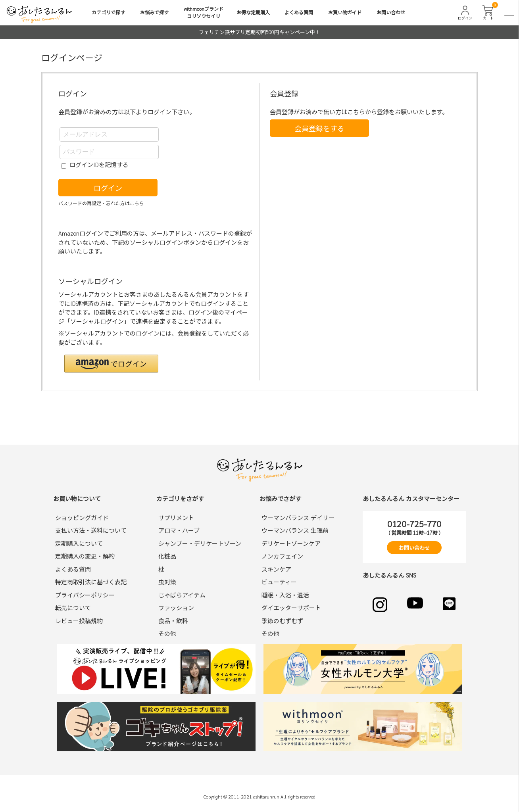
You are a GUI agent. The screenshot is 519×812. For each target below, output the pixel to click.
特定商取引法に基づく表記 (91, 582)
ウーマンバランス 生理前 (295, 530)
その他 (167, 633)
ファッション (176, 608)
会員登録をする (319, 128)
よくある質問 (299, 12)
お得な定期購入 (253, 12)
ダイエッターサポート (291, 608)
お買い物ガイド (345, 12)
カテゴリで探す (108, 12)
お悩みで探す (154, 12)
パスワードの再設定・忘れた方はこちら (101, 203)
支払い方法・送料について (91, 530)
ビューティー (279, 582)
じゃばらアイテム (182, 595)
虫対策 (167, 582)
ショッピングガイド (82, 517)
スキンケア (276, 569)
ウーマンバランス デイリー (298, 517)
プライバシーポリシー (85, 595)
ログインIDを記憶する (99, 164)
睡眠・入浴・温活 (285, 595)
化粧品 (167, 556)
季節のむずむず (282, 621)
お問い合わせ (391, 12)
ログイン (108, 188)
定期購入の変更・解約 (85, 556)
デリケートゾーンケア (291, 543)
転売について (73, 608)
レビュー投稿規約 (79, 621)
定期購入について (79, 543)
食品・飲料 (173, 621)
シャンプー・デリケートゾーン (200, 543)
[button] (111, 364)
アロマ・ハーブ (179, 530)
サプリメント (176, 517)
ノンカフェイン (282, 556)
